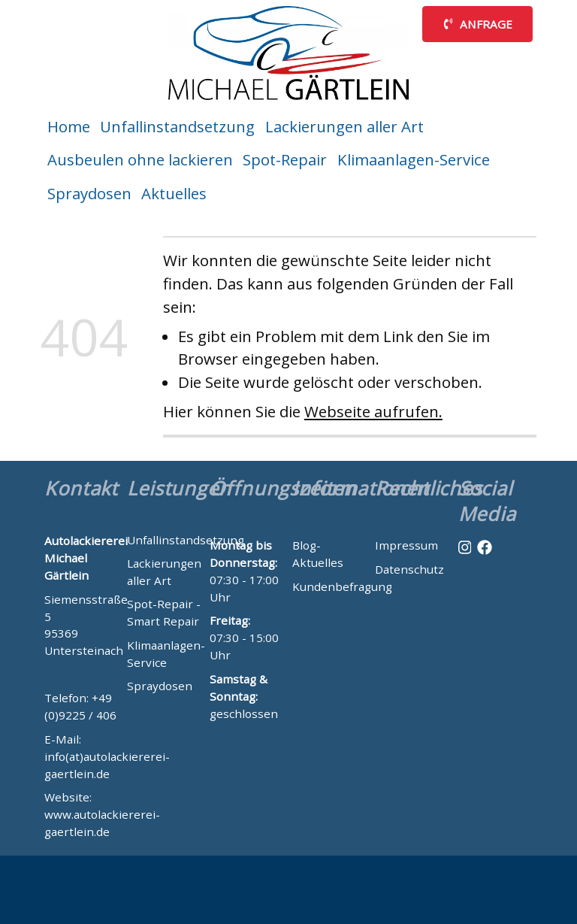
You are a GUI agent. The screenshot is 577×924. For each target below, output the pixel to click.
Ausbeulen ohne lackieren (140, 159)
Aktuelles (174, 193)
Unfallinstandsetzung (177, 126)
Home (69, 126)
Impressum (406, 545)
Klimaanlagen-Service (414, 159)
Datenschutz (409, 569)
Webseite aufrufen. (373, 411)
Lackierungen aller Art (344, 126)
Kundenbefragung (342, 586)
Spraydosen (89, 193)
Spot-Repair (285, 159)
